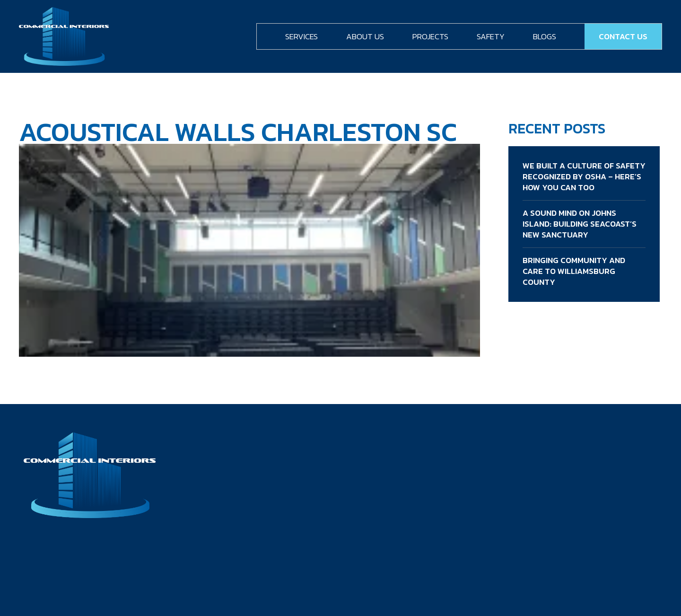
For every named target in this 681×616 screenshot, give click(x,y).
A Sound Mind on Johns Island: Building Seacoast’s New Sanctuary (580, 224)
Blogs (545, 36)
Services (301, 36)
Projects (430, 36)
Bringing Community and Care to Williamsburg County (574, 271)
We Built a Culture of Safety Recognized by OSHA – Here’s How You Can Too (584, 176)
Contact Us (623, 36)
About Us (365, 36)
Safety (491, 36)
